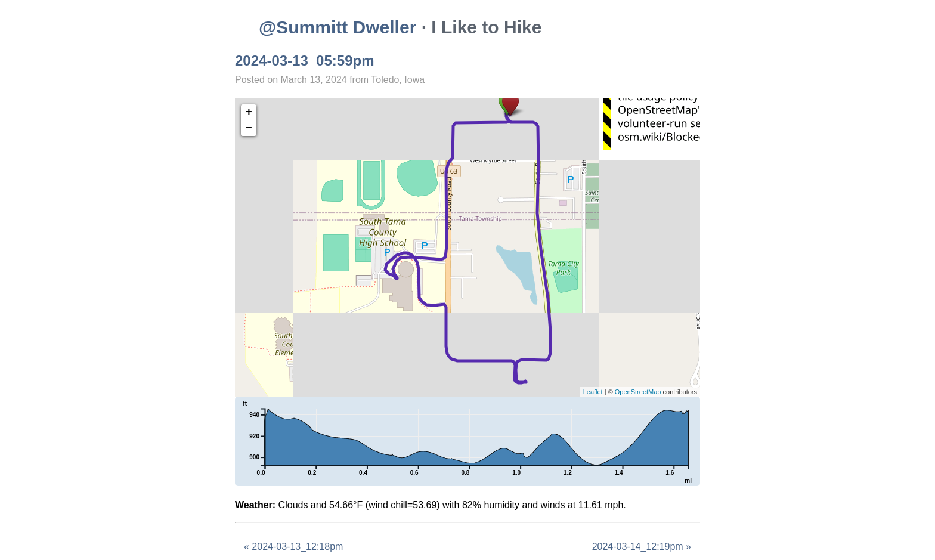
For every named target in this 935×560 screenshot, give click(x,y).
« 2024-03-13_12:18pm (293, 547)
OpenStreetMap (638, 392)
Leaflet (593, 392)
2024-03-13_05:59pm (305, 61)
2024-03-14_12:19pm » (642, 547)
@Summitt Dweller (338, 27)
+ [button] (249, 112)
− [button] (249, 128)
